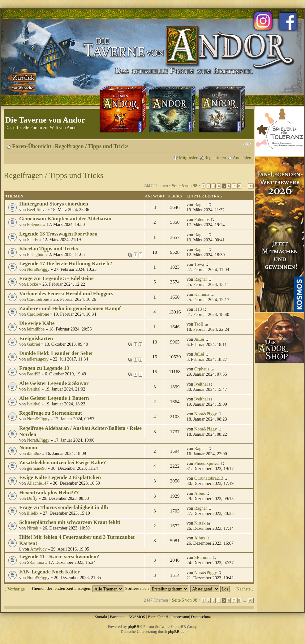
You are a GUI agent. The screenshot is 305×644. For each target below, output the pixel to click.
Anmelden (242, 158)
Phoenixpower (207, 463)
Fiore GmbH (158, 617)
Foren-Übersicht (32, 146)
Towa (199, 264)
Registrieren (215, 158)
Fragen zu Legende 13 (44, 368)
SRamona (36, 562)
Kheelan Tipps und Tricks (49, 249)
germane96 (37, 468)
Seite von (184, 186)
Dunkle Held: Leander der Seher (56, 353)
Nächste (243, 589)
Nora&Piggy (38, 269)
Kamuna (202, 294)
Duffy (32, 498)
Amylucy (39, 549)
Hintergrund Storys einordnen (54, 204)
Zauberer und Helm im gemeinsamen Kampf (70, 308)
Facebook (118, 617)
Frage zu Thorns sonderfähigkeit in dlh (64, 507)
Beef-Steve (37, 210)
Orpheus (202, 369)
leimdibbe (36, 329)
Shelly (33, 240)
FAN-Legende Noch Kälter (49, 572)
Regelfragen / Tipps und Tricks (92, 146)
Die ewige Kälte (37, 323)
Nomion (28, 448)
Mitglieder (188, 158)
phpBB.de (176, 631)
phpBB (133, 627)
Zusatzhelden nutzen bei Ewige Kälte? (62, 462)
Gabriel (34, 344)
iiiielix (33, 513)
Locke (32, 284)
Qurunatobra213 (209, 478)
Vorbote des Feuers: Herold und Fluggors (66, 294)
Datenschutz (201, 617)
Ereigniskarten (36, 338)
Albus (200, 493)
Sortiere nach (157, 588)
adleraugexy (38, 359)
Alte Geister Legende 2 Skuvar (54, 383)
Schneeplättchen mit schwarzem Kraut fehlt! (70, 522)
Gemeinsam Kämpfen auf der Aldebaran (65, 219)
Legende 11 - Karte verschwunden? (59, 557)
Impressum (180, 617)
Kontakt (101, 617)
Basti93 (34, 374)
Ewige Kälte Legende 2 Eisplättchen (60, 477)
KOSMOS (137, 617)
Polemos (34, 224)
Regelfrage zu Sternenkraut (51, 413)
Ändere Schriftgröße (247, 144)
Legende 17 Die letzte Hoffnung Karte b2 (66, 264)
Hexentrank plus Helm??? (49, 493)
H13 (198, 309)
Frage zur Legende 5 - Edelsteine (56, 278)
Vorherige (16, 589)
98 (251, 186)
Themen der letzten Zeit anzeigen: (77, 588)
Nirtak (33, 528)
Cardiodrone (38, 299)
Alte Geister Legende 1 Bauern (54, 398)
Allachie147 (38, 483)
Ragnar (201, 205)
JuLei (199, 339)
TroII (199, 324)
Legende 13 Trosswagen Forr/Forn (58, 234)
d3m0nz (34, 453)
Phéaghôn (36, 254)
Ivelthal (34, 389)
